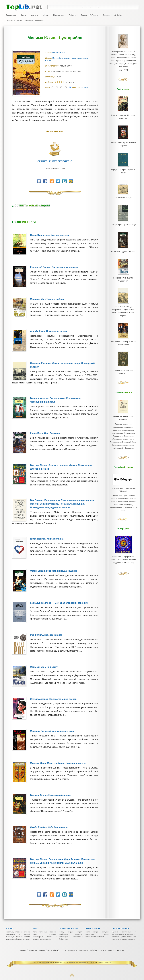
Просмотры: (51, 77)
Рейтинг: (50, 82)
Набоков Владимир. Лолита (123, 246)
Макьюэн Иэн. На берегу (44, 667)
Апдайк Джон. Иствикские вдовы (49, 331)
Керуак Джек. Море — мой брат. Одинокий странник (59, 603)
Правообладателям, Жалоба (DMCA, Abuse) (40, 950)
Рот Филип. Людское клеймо (46, 635)
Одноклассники (105, 950)
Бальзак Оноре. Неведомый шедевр (50, 795)
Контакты (119, 950)
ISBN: (48, 71)
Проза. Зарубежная (62, 58)
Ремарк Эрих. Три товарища (123, 220)
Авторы (35, 15)
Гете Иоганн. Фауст (123, 194)
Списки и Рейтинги (89, 15)
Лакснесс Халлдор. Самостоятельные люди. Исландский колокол (62, 365)
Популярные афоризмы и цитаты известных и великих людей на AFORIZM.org (123, 537)
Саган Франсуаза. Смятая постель (49, 235)
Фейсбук (93, 950)
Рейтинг (72, 15)
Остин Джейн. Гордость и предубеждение (53, 571)
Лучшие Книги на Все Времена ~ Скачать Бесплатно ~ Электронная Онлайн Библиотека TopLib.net (75, 963)
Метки (46, 15)
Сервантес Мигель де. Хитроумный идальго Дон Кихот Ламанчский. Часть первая (123, 303)
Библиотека (11, 15)
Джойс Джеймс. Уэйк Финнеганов (49, 827)
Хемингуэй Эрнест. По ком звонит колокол (54, 267)
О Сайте (118, 15)
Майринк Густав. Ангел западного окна (52, 731)
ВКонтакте (84, 950)
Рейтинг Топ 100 (93, 929)
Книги (24, 15)
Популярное (59, 15)
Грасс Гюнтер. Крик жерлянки (47, 539)
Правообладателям (55, 168)
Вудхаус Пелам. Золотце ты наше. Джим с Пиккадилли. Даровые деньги (61, 467)
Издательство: (52, 66)
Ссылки (106, 15)
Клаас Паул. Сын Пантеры (45, 433)
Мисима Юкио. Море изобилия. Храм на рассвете (58, 763)
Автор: (49, 53)
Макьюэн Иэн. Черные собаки (47, 299)
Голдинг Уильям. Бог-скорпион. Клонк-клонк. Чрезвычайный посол (55, 400)
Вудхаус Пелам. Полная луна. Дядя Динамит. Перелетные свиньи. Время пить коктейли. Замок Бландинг (63, 861)
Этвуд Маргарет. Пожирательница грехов (53, 699)
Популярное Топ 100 (68, 929)
